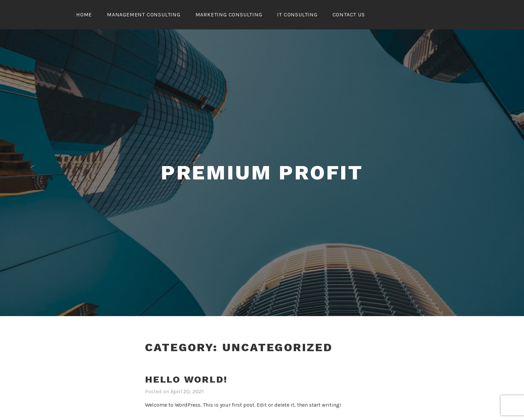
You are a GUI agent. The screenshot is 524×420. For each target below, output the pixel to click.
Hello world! (186, 379)
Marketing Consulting (229, 15)
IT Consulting (297, 15)
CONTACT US (349, 15)
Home (84, 15)
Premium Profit (262, 173)
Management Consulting (144, 15)
